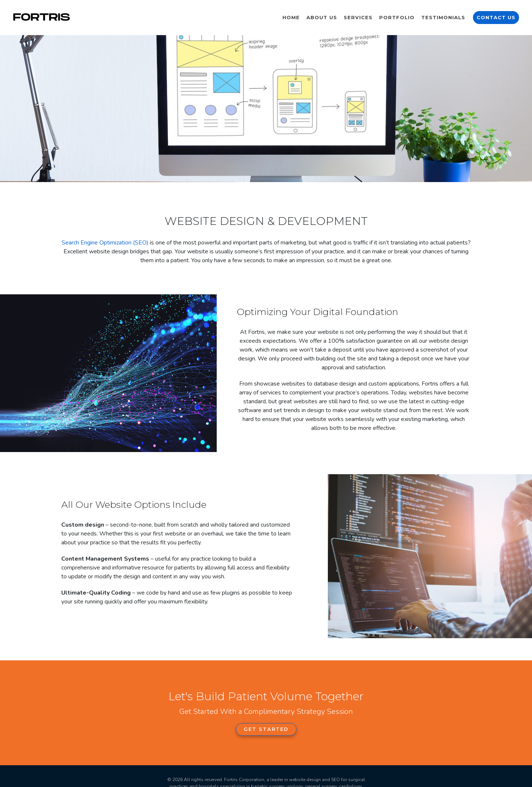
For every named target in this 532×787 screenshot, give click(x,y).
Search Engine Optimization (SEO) (105, 243)
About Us (322, 17)
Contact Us (496, 17)
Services (358, 17)
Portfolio (397, 17)
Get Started (266, 729)
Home (291, 17)
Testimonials (443, 17)
